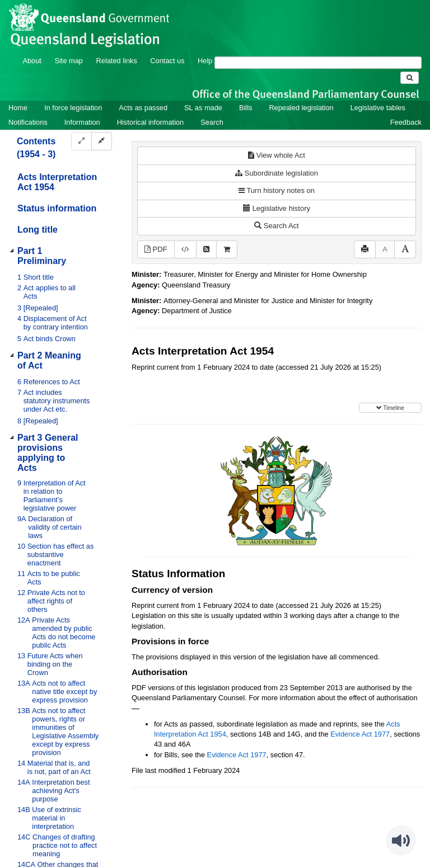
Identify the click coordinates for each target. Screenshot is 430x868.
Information (82, 122)
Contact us (167, 61)
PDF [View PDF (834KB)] (156, 249)
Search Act (276, 226)
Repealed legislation (301, 108)
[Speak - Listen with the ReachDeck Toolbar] (401, 841)
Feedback (406, 122)
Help (205, 61)
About (32, 61)
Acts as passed (143, 108)
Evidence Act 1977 (360, 734)
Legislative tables (378, 108)
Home (18, 108)
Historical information (150, 122)
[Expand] (81, 141)
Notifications (28, 122)
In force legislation (73, 108)
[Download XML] (185, 250)
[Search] (318, 63)
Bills (246, 108)
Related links (117, 61)
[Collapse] (102, 141)
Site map (69, 61)
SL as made (203, 108)
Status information (57, 208)
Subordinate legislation (277, 173)
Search (212, 122)
